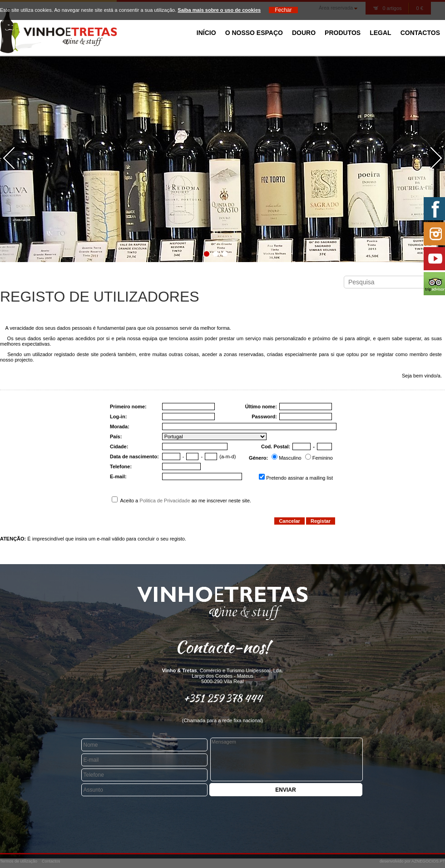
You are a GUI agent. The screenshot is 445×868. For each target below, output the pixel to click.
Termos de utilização (19, 861)
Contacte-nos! (222, 647)
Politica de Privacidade (165, 501)
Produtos (343, 33)
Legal (380, 33)
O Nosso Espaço (254, 33)
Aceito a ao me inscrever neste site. (181, 501)
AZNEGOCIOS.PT (428, 861)
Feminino (323, 458)
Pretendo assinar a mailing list (299, 478)
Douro (304, 33)
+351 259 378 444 (223, 698)
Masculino (290, 458)
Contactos (420, 33)
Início (206, 33)
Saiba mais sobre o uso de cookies (219, 10)
